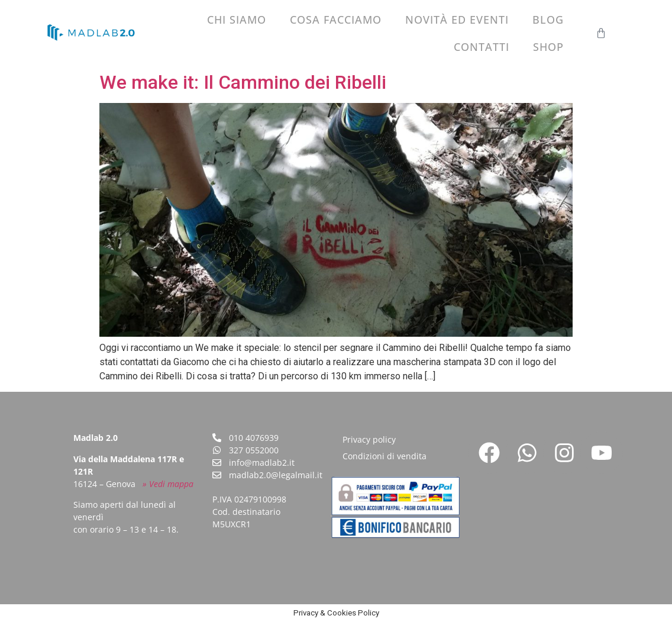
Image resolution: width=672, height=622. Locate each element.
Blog (548, 20)
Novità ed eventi (457, 20)
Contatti (482, 47)
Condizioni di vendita (385, 456)
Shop (548, 47)
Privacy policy (369, 439)
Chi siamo (237, 20)
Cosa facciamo (336, 20)
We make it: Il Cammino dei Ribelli (243, 82)
